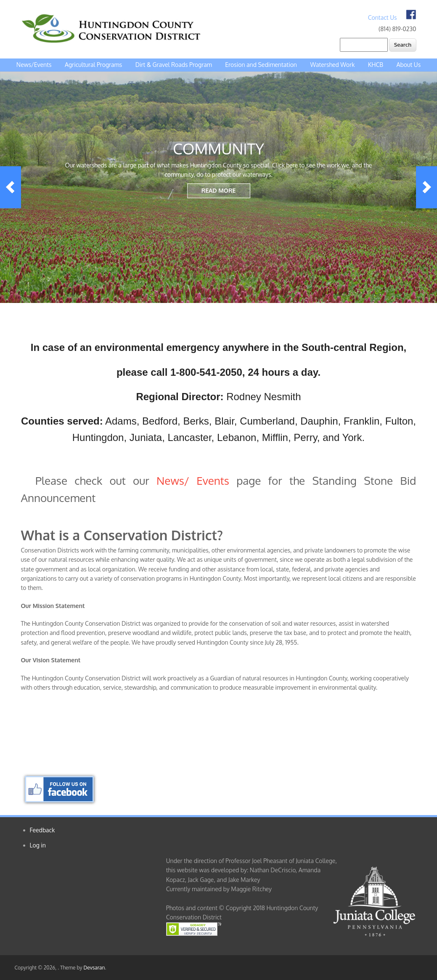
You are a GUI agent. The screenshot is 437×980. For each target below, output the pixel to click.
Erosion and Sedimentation (261, 65)
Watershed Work (332, 65)
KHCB (376, 65)
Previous (11, 187)
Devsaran (94, 968)
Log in (38, 845)
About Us (409, 65)
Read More (219, 190)
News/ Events (193, 480)
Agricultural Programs (93, 65)
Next (426, 187)
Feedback (42, 830)
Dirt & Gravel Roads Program (174, 65)
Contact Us (383, 17)
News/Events (34, 65)
